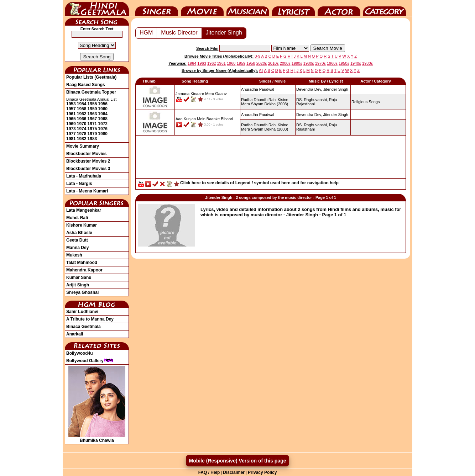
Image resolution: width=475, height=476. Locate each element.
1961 (71, 114)
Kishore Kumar (82, 225)
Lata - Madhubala (84, 176)
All (261, 70)
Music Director (248, 8)
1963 (92, 114)
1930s (367, 63)
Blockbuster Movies (86, 154)
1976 (103, 129)
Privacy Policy (262, 472)
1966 (82, 119)
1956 (103, 104)
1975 (92, 129)
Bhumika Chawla (97, 438)
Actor (339, 8)
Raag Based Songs (86, 85)
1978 (82, 134)
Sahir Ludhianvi (82, 312)
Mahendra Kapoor (84, 270)
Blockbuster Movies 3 (88, 169)
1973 (71, 129)
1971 (92, 124)
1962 (82, 114)
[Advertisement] (271, 159)
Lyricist (293, 8)
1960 (103, 109)
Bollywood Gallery (90, 361)
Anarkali (75, 334)
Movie (202, 8)
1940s (356, 63)
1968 (103, 119)
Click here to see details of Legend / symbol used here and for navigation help (259, 183)
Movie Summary (83, 146)
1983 (92, 139)
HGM (146, 33)
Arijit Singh (78, 285)
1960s (332, 63)
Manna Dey (77, 248)
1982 (82, 139)
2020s (262, 63)
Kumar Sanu (79, 277)
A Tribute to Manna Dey (90, 319)
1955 (92, 104)
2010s (273, 63)
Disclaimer (234, 472)
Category (385, 8)
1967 (92, 119)
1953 (71, 104)
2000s (285, 63)
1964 (103, 114)
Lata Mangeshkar (84, 210)
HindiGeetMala (97, 8)
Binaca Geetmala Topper (91, 92)
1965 (71, 119)
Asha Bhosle (79, 233)
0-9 (257, 56)
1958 (82, 109)
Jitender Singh (224, 33)
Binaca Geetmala (83, 327)
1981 (71, 139)
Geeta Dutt (77, 240)
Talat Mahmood (82, 263)
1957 (71, 109)
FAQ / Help (209, 472)
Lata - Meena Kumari (87, 191)
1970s (320, 63)
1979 (92, 134)
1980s (309, 63)
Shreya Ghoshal (82, 292)
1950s (344, 63)
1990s (297, 63)
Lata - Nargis (79, 184)
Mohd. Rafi (77, 218)
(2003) (265, 102)
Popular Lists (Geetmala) (91, 77)
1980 (103, 134)
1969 (71, 124)
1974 (82, 129)
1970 (82, 124)
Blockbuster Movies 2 (88, 161)
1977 (71, 134)
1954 (82, 104)
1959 (92, 109)
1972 (103, 124)
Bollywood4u (80, 353)
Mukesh (74, 255)
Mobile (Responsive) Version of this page (237, 461)
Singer (157, 8)
